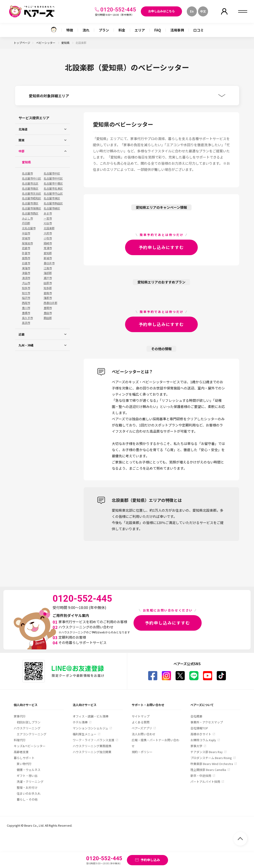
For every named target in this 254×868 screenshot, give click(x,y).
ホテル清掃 (80, 722)
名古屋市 (27, 173)
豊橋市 (26, 313)
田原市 (48, 283)
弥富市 (26, 253)
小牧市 (48, 238)
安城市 (26, 238)
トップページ (22, 43)
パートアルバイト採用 (205, 782)
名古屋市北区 (30, 183)
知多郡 (48, 288)
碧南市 (48, 293)
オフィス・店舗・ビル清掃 (91, 716)
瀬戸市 (48, 278)
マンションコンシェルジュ (90, 728)
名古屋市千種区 (53, 183)
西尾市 (26, 303)
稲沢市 (26, 298)
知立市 (26, 293)
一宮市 (48, 218)
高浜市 (26, 323)
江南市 (48, 268)
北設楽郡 (49, 228)
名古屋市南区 (30, 188)
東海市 (26, 268)
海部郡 (48, 273)
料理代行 (20, 740)
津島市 (26, 273)
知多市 (26, 288)
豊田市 (48, 313)
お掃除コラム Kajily (203, 740)
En (192, 11)
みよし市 (27, 218)
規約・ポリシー (142, 752)
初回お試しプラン (29, 722)
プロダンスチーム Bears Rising (211, 758)
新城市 (48, 258)
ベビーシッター (46, 43)
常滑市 (48, 248)
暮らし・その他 (27, 799)
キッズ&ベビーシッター (30, 746)
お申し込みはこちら (162, 11)
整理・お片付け (27, 787)
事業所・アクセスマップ (207, 722)
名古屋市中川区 (32, 178)
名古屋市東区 (52, 198)
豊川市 (26, 308)
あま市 (48, 213)
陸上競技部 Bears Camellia (208, 770)
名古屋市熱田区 (53, 203)
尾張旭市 (27, 243)
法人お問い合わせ (144, 734)
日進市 (26, 263)
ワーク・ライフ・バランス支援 (94, 740)
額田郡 (48, 318)
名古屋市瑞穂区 (32, 208)
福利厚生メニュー (85, 734)
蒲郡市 (48, 298)
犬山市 (26, 283)
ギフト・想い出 (27, 776)
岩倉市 (26, 248)
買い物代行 (24, 764)
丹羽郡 (26, 223)
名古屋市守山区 (53, 193)
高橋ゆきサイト (201, 734)
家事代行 (20, 716)
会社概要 (196, 716)
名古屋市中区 (52, 173)
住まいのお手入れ (29, 793)
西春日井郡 (51, 303)
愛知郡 (48, 253)
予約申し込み (150, 860)
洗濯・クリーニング (30, 782)
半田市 (26, 233)
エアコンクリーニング (32, 734)
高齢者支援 (21, 752)
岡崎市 (48, 243)
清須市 (26, 278)
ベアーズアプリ (142, 728)
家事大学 (196, 746)
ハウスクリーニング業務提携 (92, 746)
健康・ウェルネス (29, 770)
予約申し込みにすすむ (161, 247)
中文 (203, 11)
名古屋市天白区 (32, 193)
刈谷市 (48, 223)
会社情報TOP (199, 728)
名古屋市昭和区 (32, 198)
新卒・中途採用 (201, 776)
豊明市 (48, 308)
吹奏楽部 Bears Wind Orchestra (212, 764)
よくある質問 (141, 722)
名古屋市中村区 (53, 178)
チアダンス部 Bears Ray (207, 752)
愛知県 (66, 43)
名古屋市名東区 (53, 188)
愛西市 (26, 258)
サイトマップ (141, 716)
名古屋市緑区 (52, 208)
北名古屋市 (29, 228)
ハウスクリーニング (27, 728)
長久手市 (27, 318)
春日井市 (49, 263)
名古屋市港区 (30, 203)
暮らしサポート (24, 758)
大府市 (48, 233)
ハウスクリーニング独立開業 (92, 752)
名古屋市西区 (30, 213)
